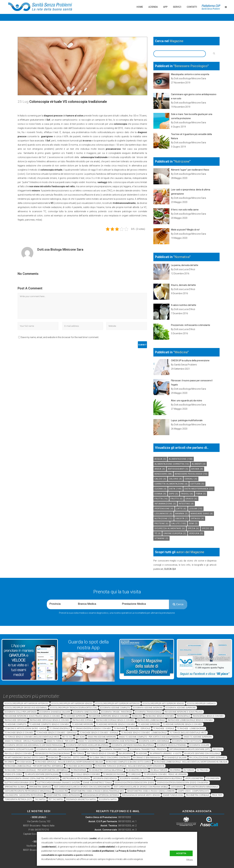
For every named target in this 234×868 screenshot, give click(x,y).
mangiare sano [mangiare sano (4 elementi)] (202, 514)
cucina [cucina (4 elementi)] (161, 489)
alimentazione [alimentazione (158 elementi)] (181, 459)
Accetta (181, 853)
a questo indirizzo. (84, 855)
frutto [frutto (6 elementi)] (177, 499)
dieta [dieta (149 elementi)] (175, 489)
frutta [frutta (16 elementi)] (161, 499)
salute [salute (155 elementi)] (179, 523)
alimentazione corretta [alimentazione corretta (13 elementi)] (172, 464)
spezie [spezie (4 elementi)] (207, 528)
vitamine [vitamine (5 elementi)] (161, 538)
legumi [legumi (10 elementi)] (196, 509)
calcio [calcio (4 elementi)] (160, 479)
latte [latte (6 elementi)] (181, 509)
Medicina (181, 352)
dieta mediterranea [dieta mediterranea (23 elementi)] (199, 489)
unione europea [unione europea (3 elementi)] (175, 533)
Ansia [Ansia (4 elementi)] (160, 469)
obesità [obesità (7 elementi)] (182, 518)
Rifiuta (190, 860)
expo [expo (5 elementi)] (174, 494)
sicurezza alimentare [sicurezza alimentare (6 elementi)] (170, 528)
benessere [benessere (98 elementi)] (163, 474)
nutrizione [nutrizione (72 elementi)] (164, 518)
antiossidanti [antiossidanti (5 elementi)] (178, 469)
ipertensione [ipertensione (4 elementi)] (164, 509)
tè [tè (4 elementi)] (158, 533)
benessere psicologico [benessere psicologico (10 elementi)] (191, 474)
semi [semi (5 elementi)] (193, 523)
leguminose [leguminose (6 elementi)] (163, 514)
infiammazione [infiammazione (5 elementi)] (165, 504)
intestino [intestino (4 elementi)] (186, 504)
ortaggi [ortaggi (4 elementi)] (197, 518)
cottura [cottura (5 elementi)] (197, 484)
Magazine (176, 41)
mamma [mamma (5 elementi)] (182, 514)
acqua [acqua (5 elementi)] (160, 459)
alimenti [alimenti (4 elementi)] (199, 464)
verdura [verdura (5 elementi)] (196, 533)
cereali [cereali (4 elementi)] (191, 479)
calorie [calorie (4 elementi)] (175, 479)
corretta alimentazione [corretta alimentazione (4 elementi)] (171, 484)
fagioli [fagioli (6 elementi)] (187, 494)
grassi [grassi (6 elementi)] (191, 499)
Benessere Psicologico (191, 66)
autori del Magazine (190, 552)
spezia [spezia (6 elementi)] (193, 528)
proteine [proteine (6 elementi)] (162, 523)
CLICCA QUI (170, 569)
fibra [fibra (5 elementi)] (201, 494)
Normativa (182, 257)
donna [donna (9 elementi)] (160, 494)
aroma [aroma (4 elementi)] (197, 469)
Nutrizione (182, 161)
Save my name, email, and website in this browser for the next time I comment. (60, 337)
